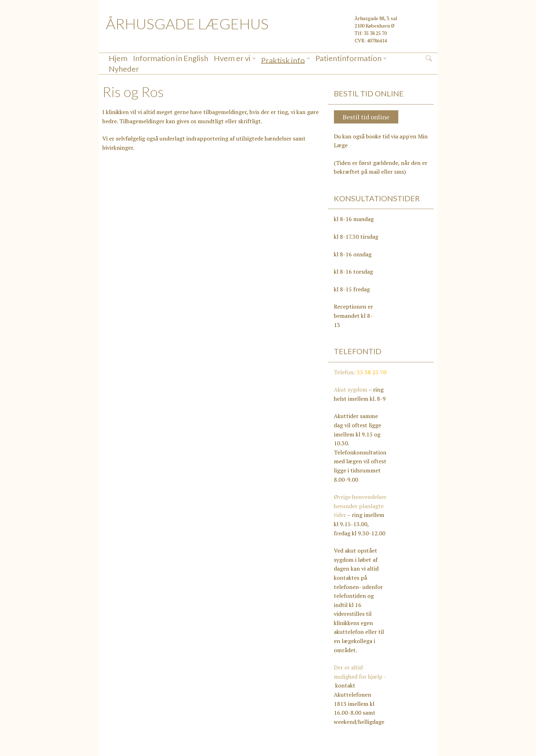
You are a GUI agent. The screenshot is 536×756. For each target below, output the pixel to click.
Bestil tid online (366, 106)
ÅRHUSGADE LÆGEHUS (187, 24)
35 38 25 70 (372, 362)
